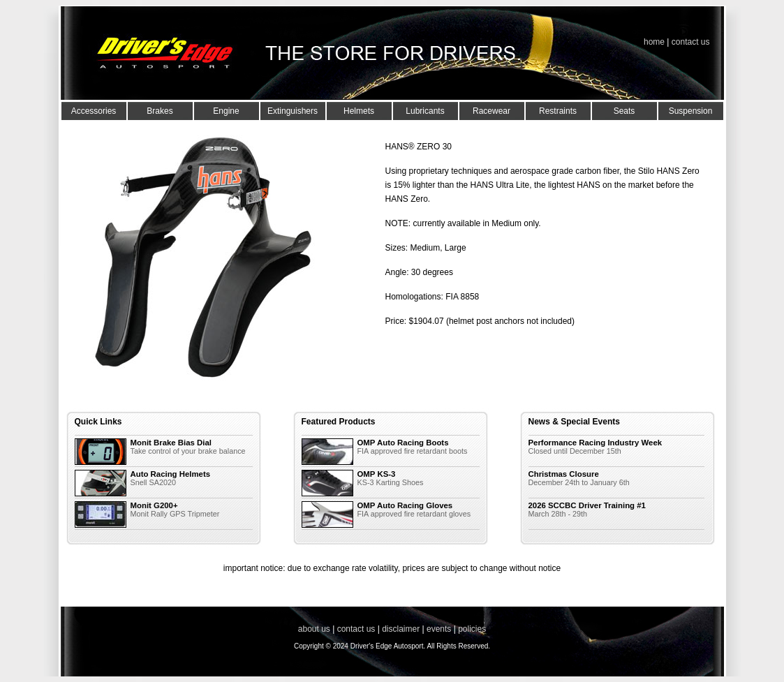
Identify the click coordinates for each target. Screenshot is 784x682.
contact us (691, 42)
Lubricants (425, 111)
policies (472, 629)
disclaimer (401, 629)
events (439, 629)
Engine (226, 111)
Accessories (94, 111)
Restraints (558, 111)
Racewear (491, 111)
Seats (624, 111)
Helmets (359, 111)
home (654, 42)
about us (314, 629)
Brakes (160, 111)
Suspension (691, 111)
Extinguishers (293, 111)
